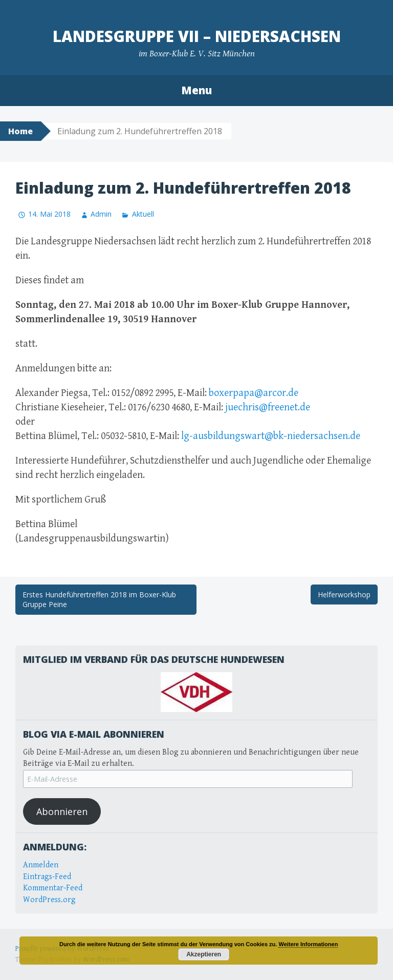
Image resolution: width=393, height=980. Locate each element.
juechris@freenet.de (268, 408)
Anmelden (41, 865)
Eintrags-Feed (47, 877)
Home (20, 131)
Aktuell (143, 214)
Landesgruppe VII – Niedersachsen (197, 36)
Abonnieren (62, 811)
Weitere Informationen (308, 944)
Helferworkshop (344, 595)
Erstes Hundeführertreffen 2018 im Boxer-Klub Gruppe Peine (99, 600)
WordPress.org (49, 900)
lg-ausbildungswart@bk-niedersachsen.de (271, 436)
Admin (101, 214)
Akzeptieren (204, 954)
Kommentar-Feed (53, 888)
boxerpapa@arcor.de (254, 393)
